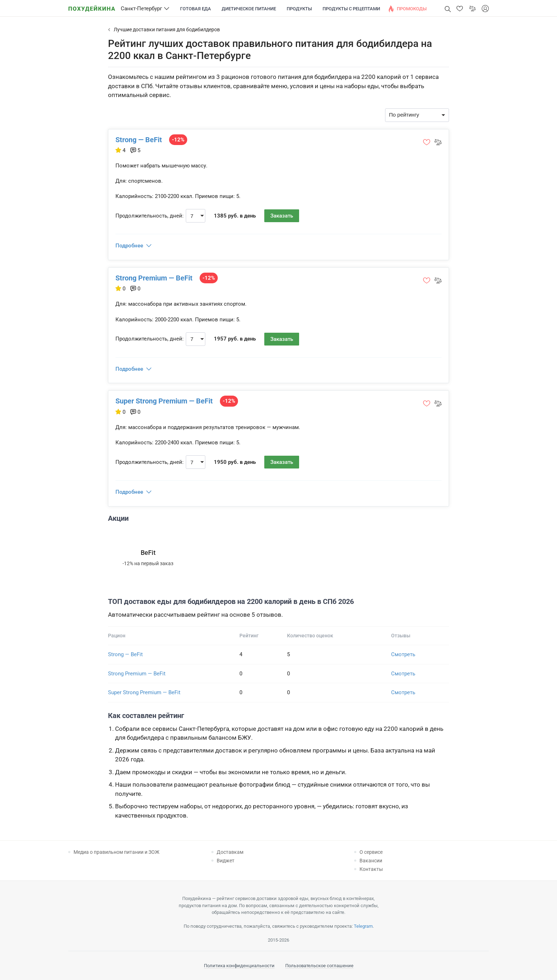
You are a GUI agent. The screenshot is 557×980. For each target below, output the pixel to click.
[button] (460, 9)
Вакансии (371, 861)
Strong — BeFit (139, 140)
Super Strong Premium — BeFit (164, 401)
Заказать (282, 216)
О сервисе (371, 852)
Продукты (299, 9)
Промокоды (412, 9)
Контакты (371, 869)
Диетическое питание (249, 9)
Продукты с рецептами (351, 9)
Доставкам (230, 852)
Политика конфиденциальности (239, 966)
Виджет (226, 861)
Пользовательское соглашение (319, 966)
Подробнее (129, 246)
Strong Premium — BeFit (154, 278)
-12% (178, 140)
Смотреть (403, 654)
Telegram (363, 926)
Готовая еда (196, 9)
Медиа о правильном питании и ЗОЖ (117, 852)
